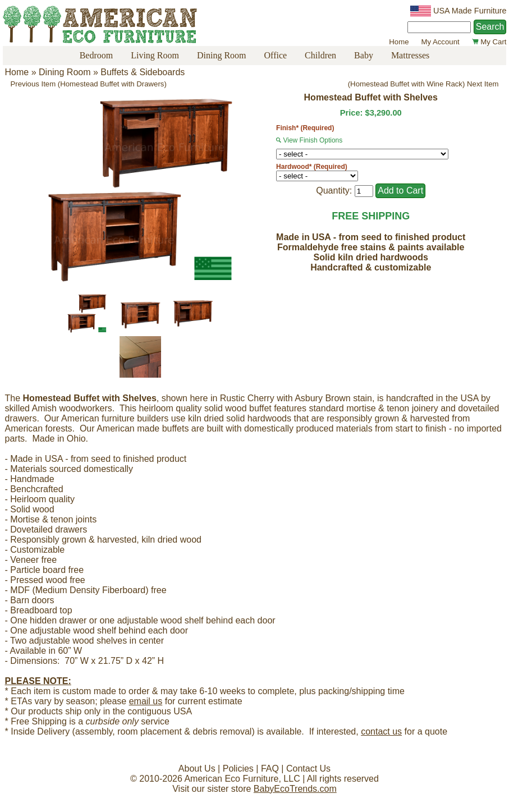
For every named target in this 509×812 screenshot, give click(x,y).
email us (146, 701)
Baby (364, 55)
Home (399, 42)
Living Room (155, 55)
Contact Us (308, 769)
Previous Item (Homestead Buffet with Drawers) (89, 84)
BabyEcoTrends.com (295, 789)
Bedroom (97, 55)
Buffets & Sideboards (143, 72)
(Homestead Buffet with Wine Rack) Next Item (423, 84)
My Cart (489, 42)
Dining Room (222, 55)
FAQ (270, 769)
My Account (440, 42)
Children (320, 55)
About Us (197, 769)
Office (276, 55)
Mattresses (410, 55)
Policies (238, 769)
